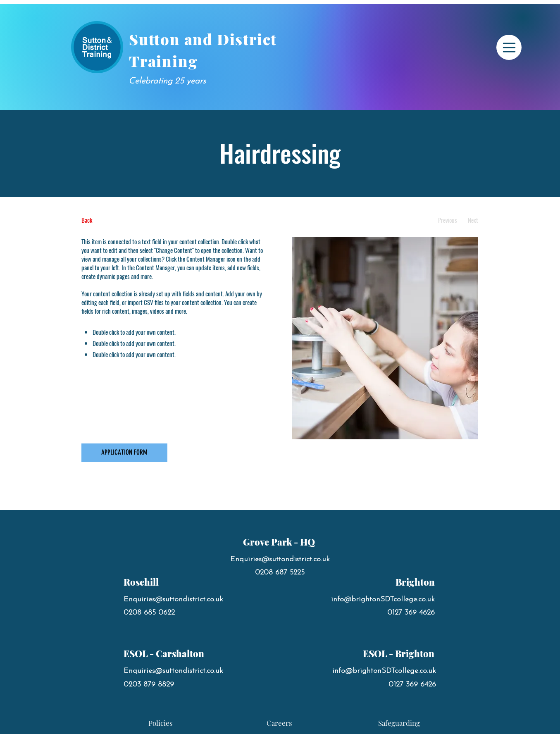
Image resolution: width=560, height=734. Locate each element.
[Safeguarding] (399, 723)
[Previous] (448, 220)
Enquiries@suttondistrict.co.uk (173, 599)
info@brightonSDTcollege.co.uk (383, 599)
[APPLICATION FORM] (124, 453)
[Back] (112, 220)
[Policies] (161, 723)
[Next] (473, 220)
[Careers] (279, 723)
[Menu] (509, 47)
